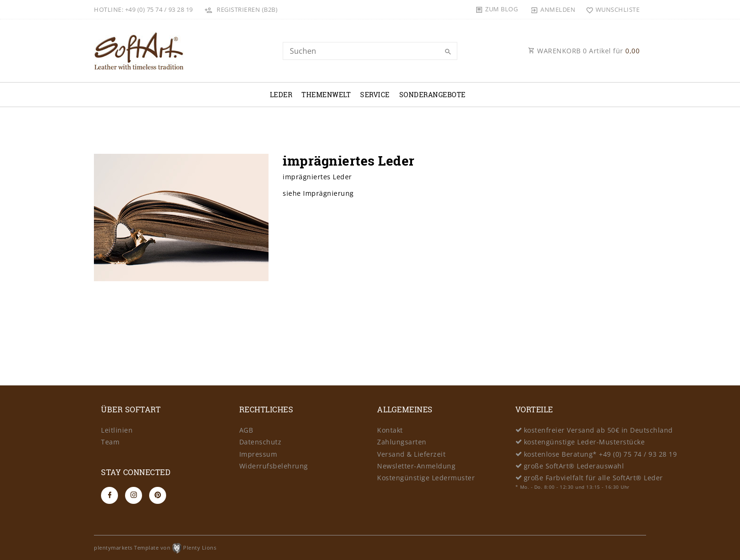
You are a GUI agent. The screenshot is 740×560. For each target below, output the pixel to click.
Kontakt (390, 430)
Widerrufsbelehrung (274, 466)
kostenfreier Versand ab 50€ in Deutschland (598, 430)
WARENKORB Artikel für (584, 51)
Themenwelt (326, 95)
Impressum (258, 454)
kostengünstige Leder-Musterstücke (584, 442)
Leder (281, 95)
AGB (246, 430)
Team (110, 442)
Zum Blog (501, 9)
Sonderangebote (433, 95)
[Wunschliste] (610, 9)
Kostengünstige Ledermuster (426, 478)
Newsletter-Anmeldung (416, 466)
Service (375, 95)
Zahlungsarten (402, 442)
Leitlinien (117, 430)
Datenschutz (261, 442)
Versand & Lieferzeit (411, 454)
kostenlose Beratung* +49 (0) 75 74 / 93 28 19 (601, 454)
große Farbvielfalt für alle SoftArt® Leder (593, 478)
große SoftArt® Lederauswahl (574, 466)
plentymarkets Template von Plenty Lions (155, 547)
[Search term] (370, 51)
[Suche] (448, 52)
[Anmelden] (553, 9)
